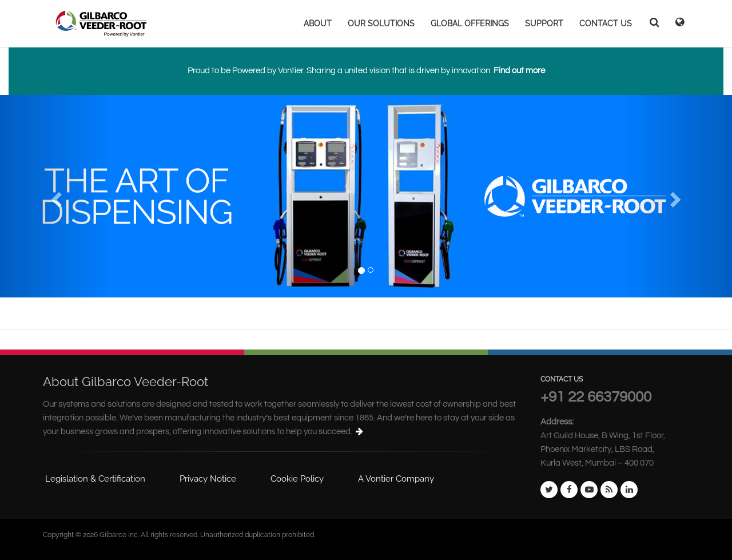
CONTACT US (606, 23)
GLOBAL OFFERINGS (470, 23)
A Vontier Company (396, 479)
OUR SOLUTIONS (381, 23)
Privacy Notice (208, 479)
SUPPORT (544, 23)
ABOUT (318, 23)
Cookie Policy (297, 479)
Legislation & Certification (95, 479)
